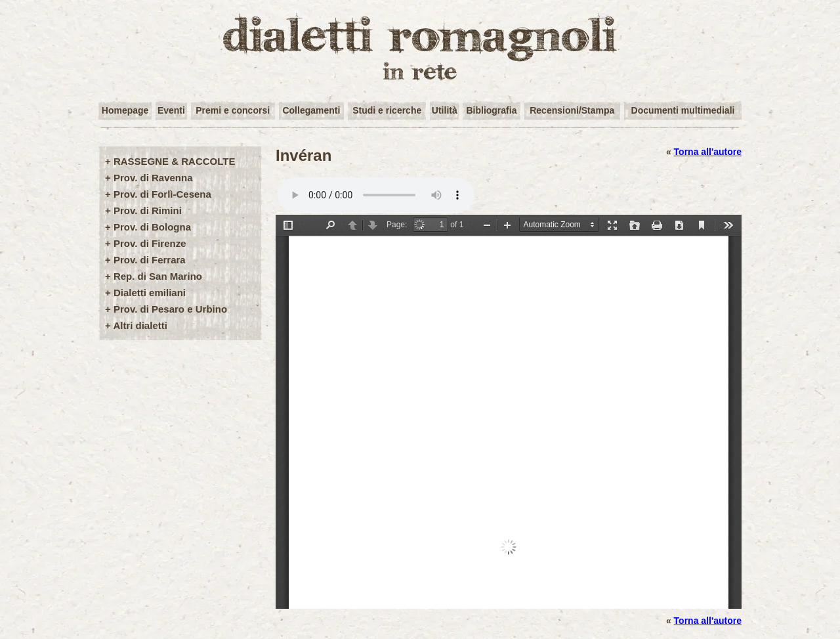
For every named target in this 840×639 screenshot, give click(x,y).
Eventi (171, 110)
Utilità (445, 110)
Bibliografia (491, 110)
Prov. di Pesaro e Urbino (170, 309)
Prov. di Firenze (150, 243)
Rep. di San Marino (158, 276)
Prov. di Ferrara (150, 260)
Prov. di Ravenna (153, 178)
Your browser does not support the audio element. (376, 195)
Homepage (125, 110)
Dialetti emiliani (150, 293)
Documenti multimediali (683, 110)
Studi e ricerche (387, 110)
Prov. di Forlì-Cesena (162, 194)
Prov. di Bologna (152, 227)
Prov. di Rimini (148, 210)
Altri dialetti (140, 325)
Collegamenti (311, 110)
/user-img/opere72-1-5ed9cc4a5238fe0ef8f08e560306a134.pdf (509, 412)
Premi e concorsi (233, 110)
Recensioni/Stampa (572, 110)
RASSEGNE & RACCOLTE (175, 161)
